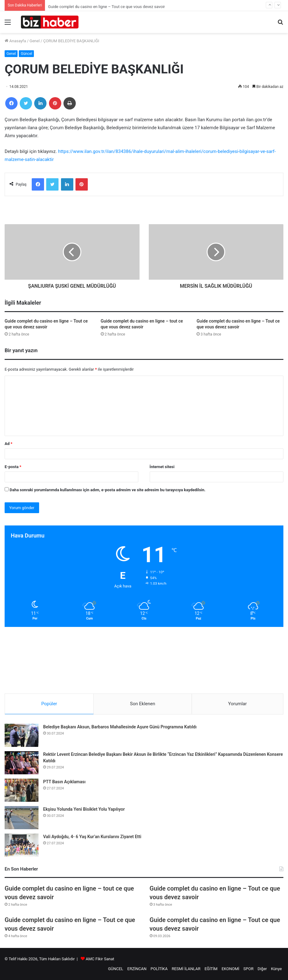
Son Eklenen (143, 704)
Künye (276, 969)
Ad (8, 444)
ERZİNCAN (137, 969)
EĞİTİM (211, 969)
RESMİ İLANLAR (186, 969)
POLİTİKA (159, 969)
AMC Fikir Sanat (100, 959)
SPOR (248, 969)
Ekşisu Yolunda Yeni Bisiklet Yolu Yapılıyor (84, 809)
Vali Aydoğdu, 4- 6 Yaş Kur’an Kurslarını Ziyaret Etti (92, 837)
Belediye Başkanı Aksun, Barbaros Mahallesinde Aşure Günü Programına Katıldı (120, 727)
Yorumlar (237, 704)
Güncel (26, 54)
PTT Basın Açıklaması (64, 782)
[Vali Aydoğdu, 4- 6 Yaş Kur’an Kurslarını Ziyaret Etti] (22, 845)
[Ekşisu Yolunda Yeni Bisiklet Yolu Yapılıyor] (22, 818)
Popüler (49, 704)
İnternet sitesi (162, 467)
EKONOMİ (230, 969)
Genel (35, 41)
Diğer (262, 969)
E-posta (13, 467)
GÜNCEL (116, 969)
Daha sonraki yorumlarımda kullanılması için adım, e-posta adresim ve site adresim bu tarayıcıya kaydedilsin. (107, 490)
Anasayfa (15, 41)
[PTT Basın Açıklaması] (22, 790)
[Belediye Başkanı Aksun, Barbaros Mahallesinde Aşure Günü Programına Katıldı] (22, 735)
